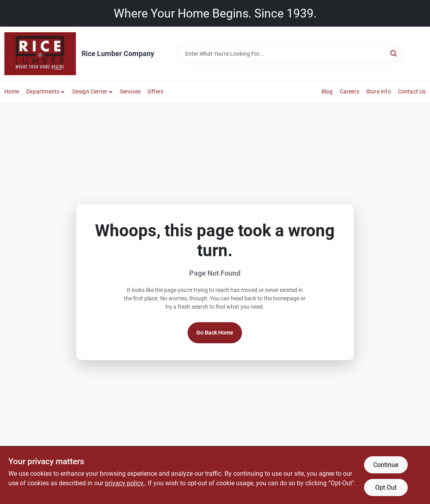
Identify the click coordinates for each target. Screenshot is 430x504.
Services (131, 91)
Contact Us (412, 91)
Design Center (90, 91)
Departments (43, 91)
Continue (386, 465)
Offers (155, 91)
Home (12, 91)
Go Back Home (215, 333)
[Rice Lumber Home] (40, 54)
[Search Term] (290, 54)
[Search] (394, 53)
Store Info (379, 91)
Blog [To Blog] (327, 91)
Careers (350, 91)
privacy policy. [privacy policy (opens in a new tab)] (125, 483)
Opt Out (386, 487)
